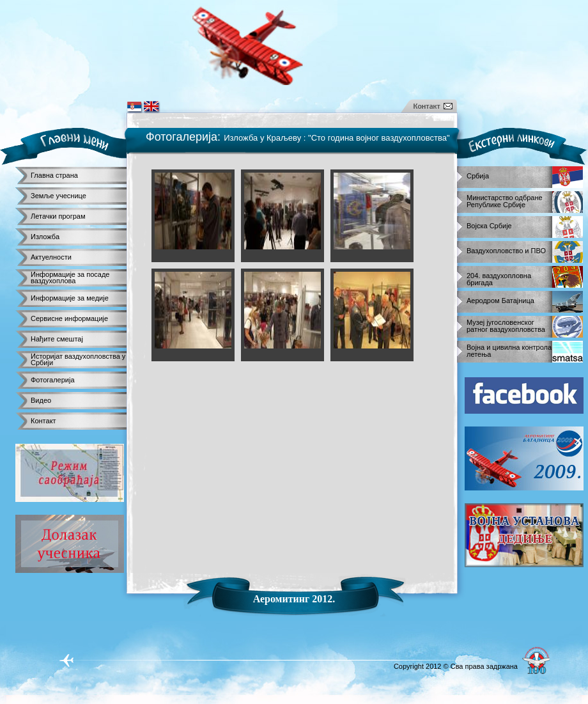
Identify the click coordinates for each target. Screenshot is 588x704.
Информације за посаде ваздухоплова (70, 278)
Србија (478, 176)
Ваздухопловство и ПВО (506, 251)
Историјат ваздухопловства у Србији (78, 359)
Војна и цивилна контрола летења (509, 349)
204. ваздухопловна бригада (499, 277)
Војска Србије (489, 226)
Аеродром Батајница (500, 301)
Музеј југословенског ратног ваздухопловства (506, 324)
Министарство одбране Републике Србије (505, 199)
